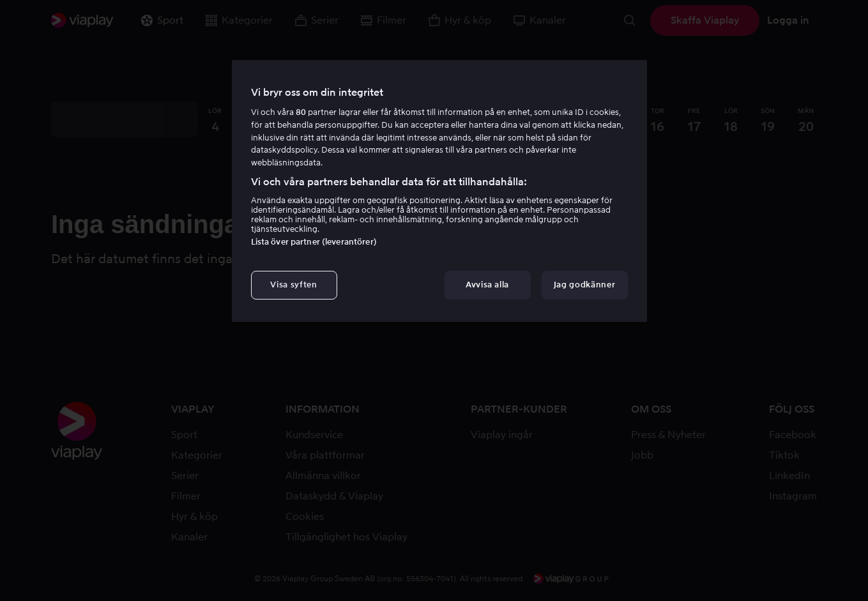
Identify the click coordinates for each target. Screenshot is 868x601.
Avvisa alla (487, 285)
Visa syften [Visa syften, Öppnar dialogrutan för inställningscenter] (293, 285)
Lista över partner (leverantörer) (314, 242)
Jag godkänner (584, 285)
